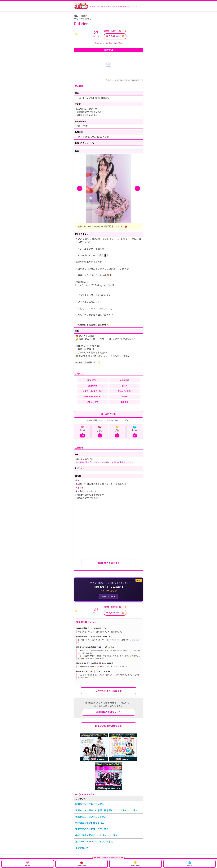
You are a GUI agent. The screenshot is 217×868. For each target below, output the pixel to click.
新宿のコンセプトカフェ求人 (90, 804)
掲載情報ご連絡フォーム (108, 712)
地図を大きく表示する (108, 563)
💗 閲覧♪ (115, 36)
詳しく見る (118, 43)
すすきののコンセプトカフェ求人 (92, 829)
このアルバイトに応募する (108, 691)
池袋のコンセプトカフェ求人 (90, 823)
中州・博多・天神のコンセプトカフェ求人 (96, 835)
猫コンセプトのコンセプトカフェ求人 (94, 842)
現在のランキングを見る (103, 43)
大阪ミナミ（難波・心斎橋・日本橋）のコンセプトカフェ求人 (106, 810)
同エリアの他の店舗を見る (108, 726)
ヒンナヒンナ (82, 848)
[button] (80, 188)
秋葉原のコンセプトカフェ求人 (91, 817)
